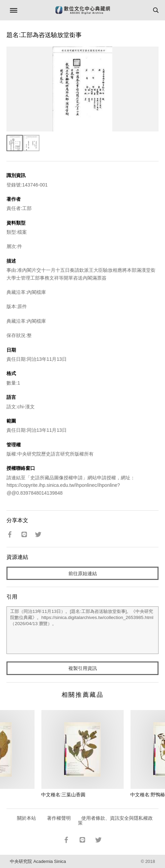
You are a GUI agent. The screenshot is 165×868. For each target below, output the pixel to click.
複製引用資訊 (83, 668)
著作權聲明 (59, 818)
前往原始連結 (83, 573)
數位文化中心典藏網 (83, 10)
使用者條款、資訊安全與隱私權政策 (115, 820)
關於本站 (27, 818)
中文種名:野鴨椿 (148, 795)
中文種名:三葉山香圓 (63, 795)
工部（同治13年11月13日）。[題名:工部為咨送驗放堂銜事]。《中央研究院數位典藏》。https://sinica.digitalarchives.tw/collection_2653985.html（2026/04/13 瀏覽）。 (82, 630)
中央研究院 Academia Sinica (38, 861)
